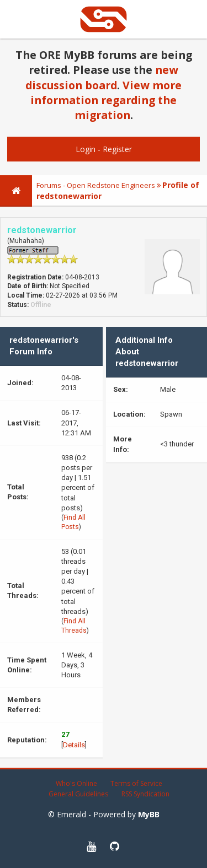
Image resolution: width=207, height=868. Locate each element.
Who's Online (76, 783)
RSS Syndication (145, 794)
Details (74, 745)
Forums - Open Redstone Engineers (96, 185)
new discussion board (102, 77)
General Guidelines (78, 794)
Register (117, 149)
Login (86, 149)
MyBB (149, 814)
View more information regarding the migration (106, 100)
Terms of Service (136, 783)
